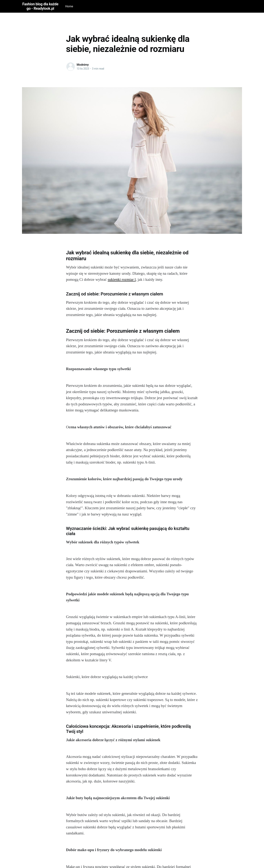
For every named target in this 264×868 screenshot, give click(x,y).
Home (69, 6)
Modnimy (83, 65)
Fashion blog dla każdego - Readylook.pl (40, 6)
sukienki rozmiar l (122, 279)
